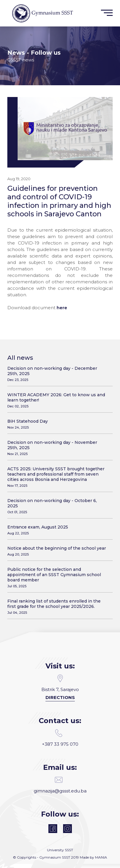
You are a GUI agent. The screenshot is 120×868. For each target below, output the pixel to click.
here (62, 308)
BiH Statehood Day (58, 424)
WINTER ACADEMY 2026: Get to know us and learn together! (58, 400)
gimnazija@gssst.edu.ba (60, 785)
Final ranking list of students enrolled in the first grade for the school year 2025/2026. (58, 607)
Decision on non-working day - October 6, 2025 (58, 506)
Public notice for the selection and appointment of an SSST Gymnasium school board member (58, 577)
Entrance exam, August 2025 (58, 530)
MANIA (101, 857)
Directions (60, 697)
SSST (69, 850)
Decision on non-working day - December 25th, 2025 (58, 374)
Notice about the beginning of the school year (58, 551)
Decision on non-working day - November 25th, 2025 (58, 448)
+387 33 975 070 (60, 738)
